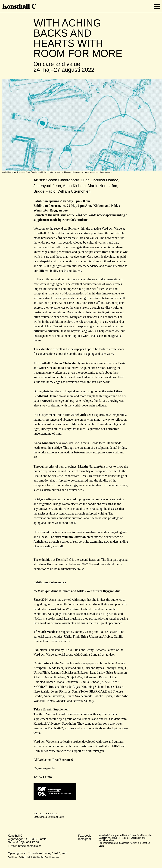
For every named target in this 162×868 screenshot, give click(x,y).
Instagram (84, 839)
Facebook (84, 836)
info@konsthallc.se (30, 846)
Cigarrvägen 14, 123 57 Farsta (27, 839)
